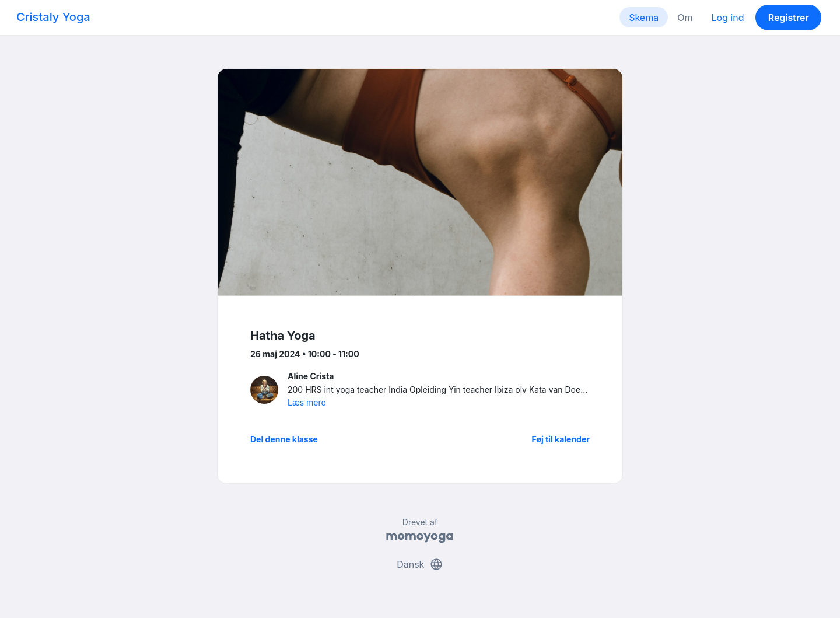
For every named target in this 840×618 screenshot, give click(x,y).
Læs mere (307, 402)
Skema (644, 18)
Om (685, 18)
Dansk (420, 564)
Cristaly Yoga (53, 17)
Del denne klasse (284, 439)
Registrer (789, 18)
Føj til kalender (561, 439)
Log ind (727, 18)
